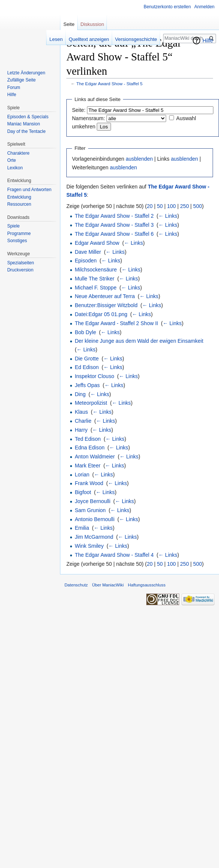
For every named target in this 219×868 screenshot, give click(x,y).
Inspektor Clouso (94, 376)
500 (197, 206)
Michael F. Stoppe (95, 288)
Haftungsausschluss (147, 585)
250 (184, 206)
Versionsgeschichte (136, 39)
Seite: (79, 110)
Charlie (83, 421)
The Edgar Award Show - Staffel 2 (114, 216)
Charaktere (18, 153)
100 (172, 206)
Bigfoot (83, 492)
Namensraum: (88, 118)
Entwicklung (19, 197)
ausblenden (139, 159)
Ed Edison (87, 367)
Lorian (82, 475)
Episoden (85, 261)
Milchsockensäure (96, 270)
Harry (81, 430)
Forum (14, 87)
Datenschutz (76, 585)
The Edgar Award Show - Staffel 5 (110, 84)
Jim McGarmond (94, 537)
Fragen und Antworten (29, 190)
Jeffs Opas (87, 385)
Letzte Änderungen (26, 73)
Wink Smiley (89, 546)
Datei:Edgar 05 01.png (101, 314)
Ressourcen (19, 204)
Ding (80, 394)
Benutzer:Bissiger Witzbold (106, 305)
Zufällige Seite (21, 80)
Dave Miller (88, 252)
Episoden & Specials (28, 117)
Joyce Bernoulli (92, 501)
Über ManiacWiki (108, 585)
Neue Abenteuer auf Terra (105, 296)
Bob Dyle (85, 332)
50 (160, 206)
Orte (11, 160)
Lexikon (15, 168)
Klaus (81, 412)
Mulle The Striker (94, 279)
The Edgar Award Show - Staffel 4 (114, 555)
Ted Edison (88, 439)
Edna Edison (89, 448)
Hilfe (208, 41)
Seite (69, 24)
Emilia (82, 528)
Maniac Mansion (23, 124)
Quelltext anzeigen (89, 39)
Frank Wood (89, 483)
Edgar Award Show (97, 243)
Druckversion (20, 270)
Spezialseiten (20, 263)
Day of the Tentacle (26, 131)
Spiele (13, 226)
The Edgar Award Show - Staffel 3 (114, 225)
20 (150, 206)
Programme (19, 234)
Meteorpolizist (91, 403)
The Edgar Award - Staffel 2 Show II (116, 323)
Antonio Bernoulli (94, 519)
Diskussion (92, 24)
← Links (168, 216)
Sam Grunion (90, 510)
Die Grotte (87, 359)
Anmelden (204, 7)
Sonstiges (17, 241)
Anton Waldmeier (95, 457)
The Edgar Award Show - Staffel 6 (114, 234)
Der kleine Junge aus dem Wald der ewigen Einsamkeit (139, 341)
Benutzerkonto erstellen (167, 7)
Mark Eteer (87, 466)
